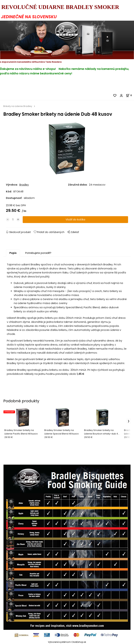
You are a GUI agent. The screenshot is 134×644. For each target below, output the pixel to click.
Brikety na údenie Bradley (18, 106)
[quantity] (13, 220)
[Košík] (130, 95)
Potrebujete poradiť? (38, 253)
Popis (13, 253)
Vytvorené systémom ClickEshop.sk (67, 642)
